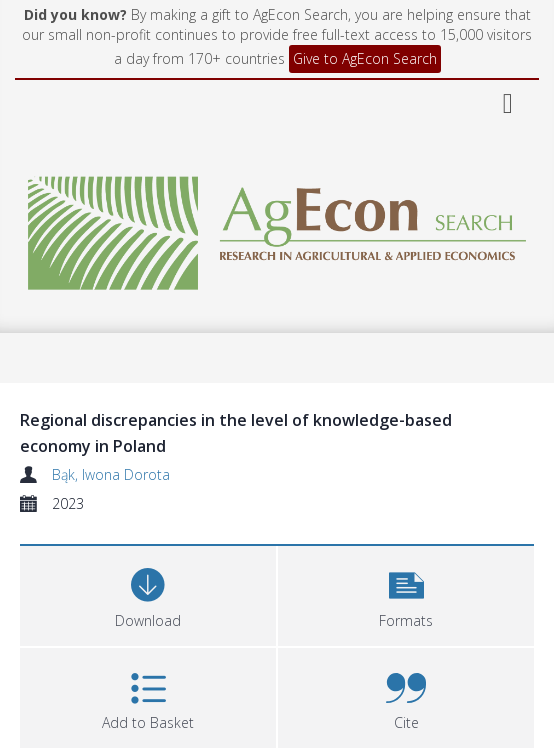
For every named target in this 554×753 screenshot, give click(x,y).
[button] (406, 593)
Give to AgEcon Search (365, 58)
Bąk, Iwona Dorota (111, 474)
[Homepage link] (277, 227)
